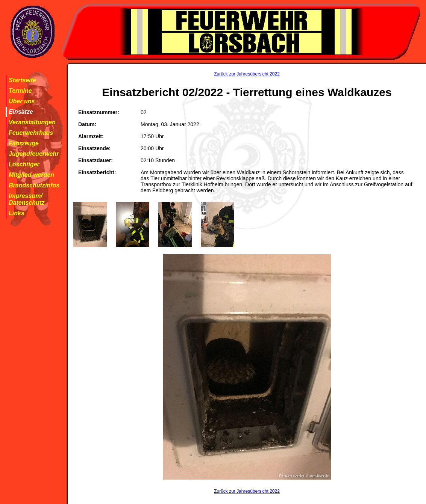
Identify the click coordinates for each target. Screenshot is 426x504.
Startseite (22, 80)
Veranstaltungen (32, 122)
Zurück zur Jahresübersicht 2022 (247, 74)
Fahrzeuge (24, 143)
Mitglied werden (31, 175)
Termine (20, 91)
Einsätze (21, 112)
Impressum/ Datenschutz (27, 199)
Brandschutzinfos (34, 185)
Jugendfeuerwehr (34, 154)
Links (17, 213)
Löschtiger (24, 164)
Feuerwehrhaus (31, 133)
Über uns (22, 101)
